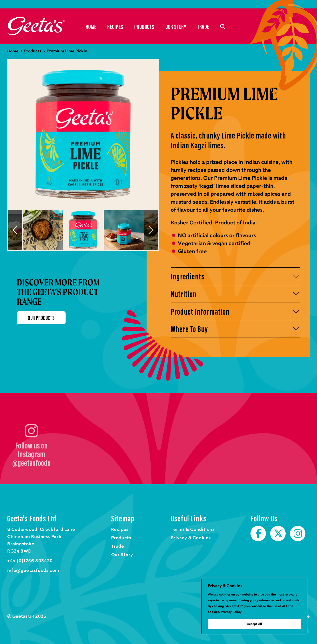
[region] (254, 606)
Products (144, 27)
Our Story (176, 27)
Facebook (258, 533)
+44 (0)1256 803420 (30, 561)
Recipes (115, 27)
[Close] (302, 582)
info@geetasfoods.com (33, 570)
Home (36, 26)
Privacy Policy (231, 612)
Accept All (254, 624)
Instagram (298, 533)
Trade (203, 27)
